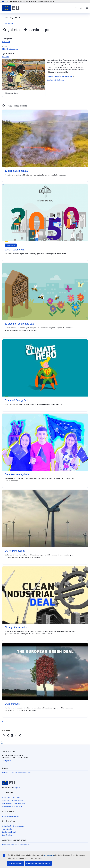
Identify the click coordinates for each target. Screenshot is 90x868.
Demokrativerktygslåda (17, 474)
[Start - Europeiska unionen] (11, 8)
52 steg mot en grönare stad (20, 324)
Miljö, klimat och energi (10, 49)
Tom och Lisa (9, 24)
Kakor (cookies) (7, 835)
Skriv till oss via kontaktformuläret (13, 803)
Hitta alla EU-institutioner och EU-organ (15, 845)
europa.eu (17, 788)
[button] (4, 735)
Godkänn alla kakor (16, 863)
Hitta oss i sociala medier (10, 816)
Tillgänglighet (6, 761)
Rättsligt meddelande (9, 832)
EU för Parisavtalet (15, 551)
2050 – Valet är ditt (15, 250)
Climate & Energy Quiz (17, 400)
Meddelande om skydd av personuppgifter (16, 773)
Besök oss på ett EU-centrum (12, 806)
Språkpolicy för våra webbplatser (13, 826)
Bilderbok (6, 57)
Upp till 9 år (6, 41)
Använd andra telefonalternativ (12, 801)
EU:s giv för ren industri (17, 627)
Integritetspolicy (7, 829)
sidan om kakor (49, 855)
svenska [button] (76, 8)
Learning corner (8, 751)
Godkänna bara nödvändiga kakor (38, 863)
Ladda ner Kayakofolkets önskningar (59, 76)
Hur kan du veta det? (46, 1)
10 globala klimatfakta (16, 171)
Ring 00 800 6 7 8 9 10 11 (11, 798)
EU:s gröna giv (12, 704)
